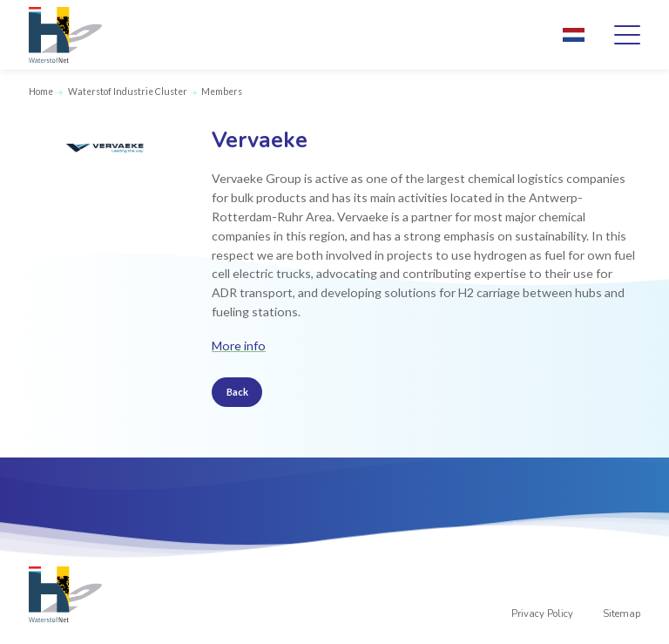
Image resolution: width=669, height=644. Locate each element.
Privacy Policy (542, 614)
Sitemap (622, 614)
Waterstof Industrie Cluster (128, 92)
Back (237, 392)
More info (239, 346)
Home (41, 92)
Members (222, 92)
